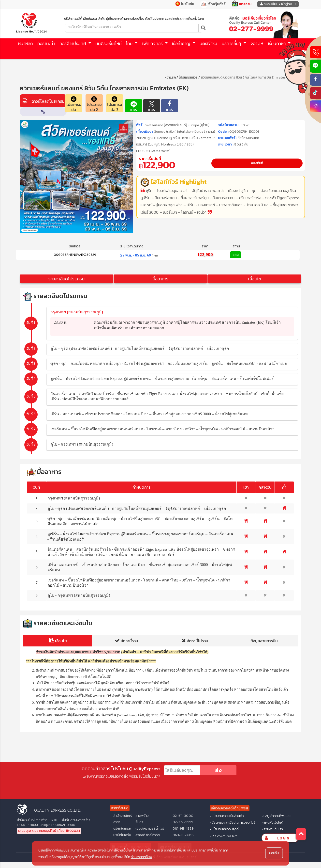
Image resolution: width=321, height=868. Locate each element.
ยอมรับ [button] (274, 853)
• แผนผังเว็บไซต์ (272, 823)
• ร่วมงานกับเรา (272, 829)
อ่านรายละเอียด (141, 857)
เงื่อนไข (254, 279)
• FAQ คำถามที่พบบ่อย (277, 816)
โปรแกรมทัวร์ (188, 77)
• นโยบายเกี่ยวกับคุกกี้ (224, 829)
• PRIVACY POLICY (223, 836)
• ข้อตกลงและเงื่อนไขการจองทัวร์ (233, 823)
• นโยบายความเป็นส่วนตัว (227, 816)
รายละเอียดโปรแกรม (66, 279)
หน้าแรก (170, 77)
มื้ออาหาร (160, 279)
